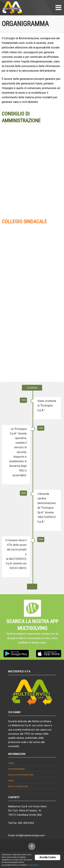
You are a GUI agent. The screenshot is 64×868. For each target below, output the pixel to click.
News (11, 781)
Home (11, 763)
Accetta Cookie (48, 857)
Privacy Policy (33, 865)
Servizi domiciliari (18, 786)
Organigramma (16, 769)
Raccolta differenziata (21, 775)
